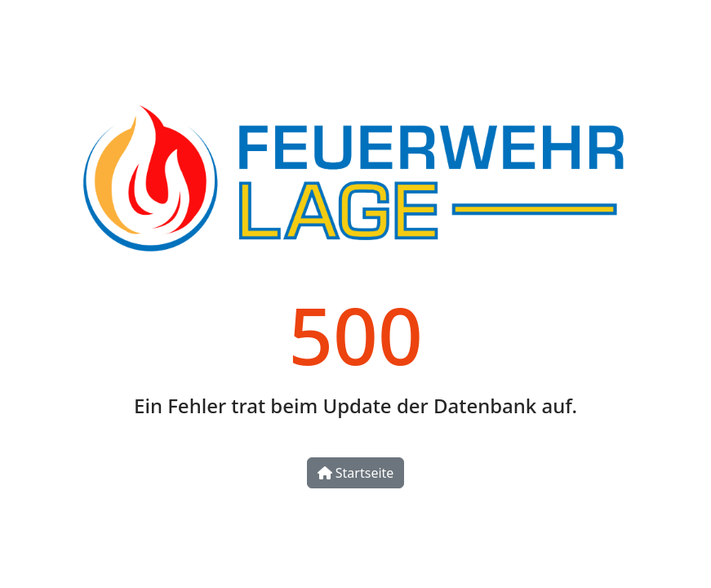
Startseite (356, 473)
